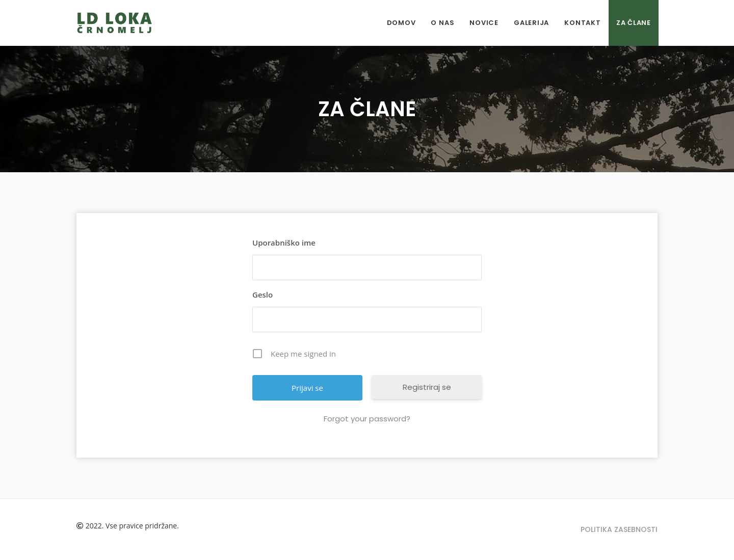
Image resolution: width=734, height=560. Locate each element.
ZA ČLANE (634, 23)
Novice (484, 23)
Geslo (263, 295)
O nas (442, 23)
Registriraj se (427, 387)
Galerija (531, 23)
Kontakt (582, 23)
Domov (401, 23)
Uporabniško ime (284, 243)
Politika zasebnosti (619, 529)
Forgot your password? (367, 419)
